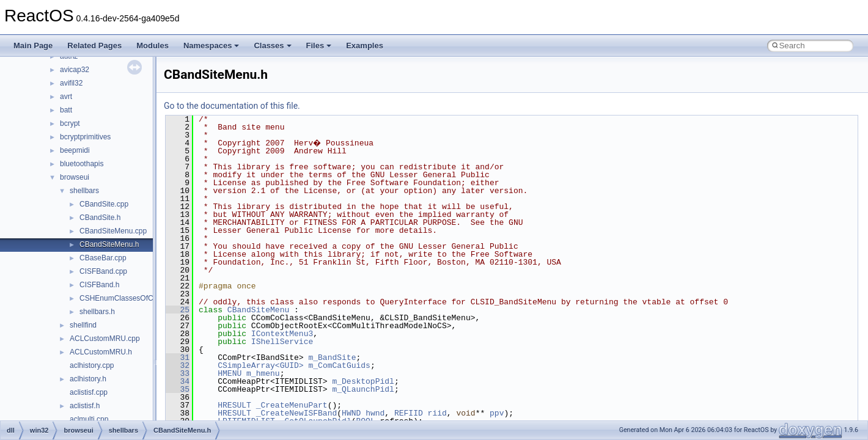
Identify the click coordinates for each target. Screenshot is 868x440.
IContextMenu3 (282, 334)
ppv (497, 413)
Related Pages (94, 46)
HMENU (230, 373)
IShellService (282, 342)
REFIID (409, 413)
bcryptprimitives (85, 137)
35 (178, 389)
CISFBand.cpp (103, 271)
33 (178, 373)
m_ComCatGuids (339, 365)
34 (178, 381)
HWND (351, 413)
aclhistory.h (88, 379)
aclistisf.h (85, 406)
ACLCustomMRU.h (101, 352)
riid (437, 413)
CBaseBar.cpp (103, 258)
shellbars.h (97, 312)
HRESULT (234, 405)
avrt (66, 97)
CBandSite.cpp (104, 204)
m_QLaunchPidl (363, 389)
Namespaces (211, 46)
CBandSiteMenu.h (109, 244)
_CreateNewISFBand (297, 413)
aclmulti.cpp (89, 419)
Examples (365, 46)
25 (178, 310)
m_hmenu (263, 373)
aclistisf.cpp (89, 392)
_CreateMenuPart (292, 405)
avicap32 (75, 70)
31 (178, 358)
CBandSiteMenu (258, 310)
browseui (75, 177)
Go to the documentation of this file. (232, 106)
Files (319, 46)
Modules (153, 46)
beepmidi (75, 150)
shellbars (84, 191)
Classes (272, 46)
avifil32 (71, 83)
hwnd (375, 413)
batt (66, 110)
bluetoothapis (82, 164)
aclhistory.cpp (92, 365)
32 (178, 365)
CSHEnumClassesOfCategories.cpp (138, 298)
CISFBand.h (99, 285)
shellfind (83, 325)
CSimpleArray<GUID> (260, 365)
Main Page (33, 46)
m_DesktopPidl (363, 381)
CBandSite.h (100, 218)
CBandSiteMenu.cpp (113, 231)
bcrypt (70, 123)
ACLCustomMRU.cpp (105, 339)
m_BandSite (332, 358)
